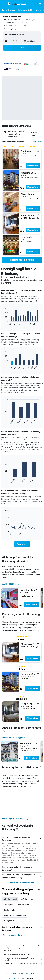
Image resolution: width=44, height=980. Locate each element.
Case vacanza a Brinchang (12, 910)
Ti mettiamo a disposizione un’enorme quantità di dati (23, 934)
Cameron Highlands (14, 953)
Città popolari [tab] (9, 879)
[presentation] (33, 126)
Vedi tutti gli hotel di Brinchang (15, 793)
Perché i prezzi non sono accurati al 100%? (23, 938)
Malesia (16, 949)
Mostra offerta (33, 166)
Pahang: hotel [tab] (9, 895)
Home (9, 949)
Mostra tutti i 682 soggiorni (14, 738)
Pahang (28, 949)
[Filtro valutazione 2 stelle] (5, 147)
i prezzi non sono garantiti (17, 922)
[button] (4, 4)
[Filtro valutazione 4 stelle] (21, 147)
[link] (22, 260)
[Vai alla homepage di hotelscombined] (17, 4)
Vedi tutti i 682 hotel (11, 584)
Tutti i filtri (37, 142)
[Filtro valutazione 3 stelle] (13, 147)
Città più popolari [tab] (27, 874)
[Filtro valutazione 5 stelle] (32, 147)
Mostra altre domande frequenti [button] (22, 857)
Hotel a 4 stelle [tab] (9, 885)
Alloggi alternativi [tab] (10, 874)
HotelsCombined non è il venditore (23, 929)
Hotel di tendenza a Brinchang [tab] (15, 890)
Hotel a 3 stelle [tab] (23, 879)
